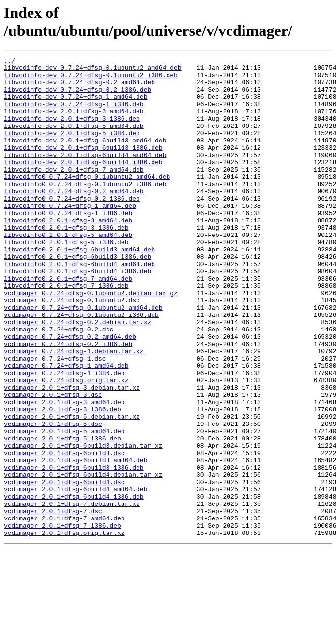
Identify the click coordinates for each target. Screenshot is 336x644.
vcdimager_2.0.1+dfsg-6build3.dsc (64, 533)
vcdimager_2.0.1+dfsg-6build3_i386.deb (74, 550)
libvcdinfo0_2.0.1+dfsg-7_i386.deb (66, 332)
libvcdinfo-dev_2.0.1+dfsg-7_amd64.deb (74, 192)
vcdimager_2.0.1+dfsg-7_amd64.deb (64, 611)
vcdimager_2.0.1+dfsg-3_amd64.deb (64, 471)
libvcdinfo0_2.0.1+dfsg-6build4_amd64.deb (79, 306)
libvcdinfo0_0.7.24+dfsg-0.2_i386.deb (72, 227)
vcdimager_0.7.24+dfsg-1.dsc (55, 419)
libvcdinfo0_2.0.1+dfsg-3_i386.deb (66, 262)
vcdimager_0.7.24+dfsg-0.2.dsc (59, 384)
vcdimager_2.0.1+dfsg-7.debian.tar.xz (72, 594)
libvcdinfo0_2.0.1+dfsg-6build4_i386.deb (77, 314)
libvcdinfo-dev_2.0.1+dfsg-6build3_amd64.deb (85, 157)
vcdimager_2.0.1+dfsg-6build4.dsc (64, 567)
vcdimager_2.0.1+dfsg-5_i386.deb (62, 515)
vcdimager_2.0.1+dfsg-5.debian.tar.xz (72, 489)
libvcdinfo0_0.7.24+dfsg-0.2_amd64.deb (74, 219)
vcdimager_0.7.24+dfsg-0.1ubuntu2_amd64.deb (83, 358)
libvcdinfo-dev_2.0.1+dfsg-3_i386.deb (72, 131)
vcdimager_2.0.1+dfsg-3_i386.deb (62, 480)
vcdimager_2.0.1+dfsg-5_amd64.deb (64, 506)
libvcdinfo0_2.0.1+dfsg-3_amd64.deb (68, 253)
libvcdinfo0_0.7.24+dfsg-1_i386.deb (68, 245)
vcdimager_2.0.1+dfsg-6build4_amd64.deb (76, 576)
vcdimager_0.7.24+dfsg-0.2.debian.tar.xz (77, 376)
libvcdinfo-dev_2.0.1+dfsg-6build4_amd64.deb (85, 175)
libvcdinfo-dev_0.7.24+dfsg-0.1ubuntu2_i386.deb (91, 79)
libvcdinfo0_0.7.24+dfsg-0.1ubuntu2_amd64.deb (87, 201)
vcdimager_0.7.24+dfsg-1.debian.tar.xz (74, 410)
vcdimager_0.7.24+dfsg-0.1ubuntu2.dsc (72, 349)
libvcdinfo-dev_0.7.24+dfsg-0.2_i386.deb (77, 96)
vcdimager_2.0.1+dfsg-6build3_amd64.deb (76, 541)
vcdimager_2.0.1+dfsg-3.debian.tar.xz (72, 454)
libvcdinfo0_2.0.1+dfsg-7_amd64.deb (68, 323)
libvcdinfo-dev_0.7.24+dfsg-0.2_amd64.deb (79, 88)
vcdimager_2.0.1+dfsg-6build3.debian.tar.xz (83, 524)
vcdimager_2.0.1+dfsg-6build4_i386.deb (74, 585)
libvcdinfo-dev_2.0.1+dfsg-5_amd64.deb (74, 140)
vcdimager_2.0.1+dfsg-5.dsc (53, 498)
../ (9, 62)
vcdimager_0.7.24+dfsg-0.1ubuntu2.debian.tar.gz (91, 341)
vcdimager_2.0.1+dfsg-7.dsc (53, 602)
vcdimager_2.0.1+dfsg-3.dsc (53, 463)
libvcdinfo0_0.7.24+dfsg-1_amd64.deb (70, 236)
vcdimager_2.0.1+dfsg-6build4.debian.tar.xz (83, 559)
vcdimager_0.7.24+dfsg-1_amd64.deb (66, 428)
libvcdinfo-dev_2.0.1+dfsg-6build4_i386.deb (83, 184)
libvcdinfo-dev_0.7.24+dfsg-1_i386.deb (74, 114)
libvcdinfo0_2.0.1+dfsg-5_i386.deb (66, 280)
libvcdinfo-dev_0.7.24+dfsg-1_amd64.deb (76, 105)
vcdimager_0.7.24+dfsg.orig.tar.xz (66, 445)
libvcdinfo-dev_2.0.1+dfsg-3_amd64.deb (74, 123)
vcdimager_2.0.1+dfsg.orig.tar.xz (64, 628)
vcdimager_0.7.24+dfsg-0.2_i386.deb (68, 402)
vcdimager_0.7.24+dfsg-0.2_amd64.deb (70, 393)
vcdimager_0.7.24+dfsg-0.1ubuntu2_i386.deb (81, 367)
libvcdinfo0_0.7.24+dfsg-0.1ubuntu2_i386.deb (85, 210)
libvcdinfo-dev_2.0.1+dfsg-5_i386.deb (72, 149)
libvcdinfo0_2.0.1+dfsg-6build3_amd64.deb (79, 288)
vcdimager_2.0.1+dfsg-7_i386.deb (62, 620)
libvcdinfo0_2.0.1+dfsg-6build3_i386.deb (77, 297)
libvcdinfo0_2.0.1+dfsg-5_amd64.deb (68, 271)
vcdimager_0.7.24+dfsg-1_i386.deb (64, 437)
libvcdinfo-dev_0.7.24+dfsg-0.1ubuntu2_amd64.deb (93, 70)
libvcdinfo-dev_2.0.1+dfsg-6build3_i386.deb (83, 166)
